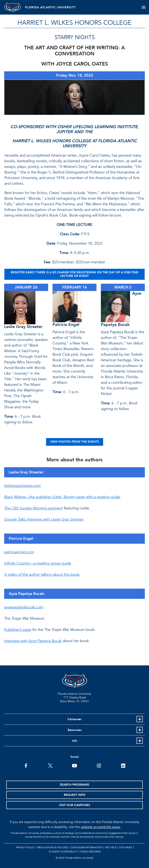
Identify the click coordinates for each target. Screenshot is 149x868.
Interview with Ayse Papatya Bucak (33, 641)
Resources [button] (75, 730)
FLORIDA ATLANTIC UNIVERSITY (50, 7)
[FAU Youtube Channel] (74, 765)
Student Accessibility (63, 852)
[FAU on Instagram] (99, 765)
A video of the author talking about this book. (42, 575)
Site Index (126, 847)
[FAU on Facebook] (26, 765)
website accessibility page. (101, 827)
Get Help (111, 847)
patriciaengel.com (19, 552)
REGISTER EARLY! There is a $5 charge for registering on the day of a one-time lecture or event (75, 274)
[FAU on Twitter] (50, 765)
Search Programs (74, 785)
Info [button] (75, 741)
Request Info (75, 795)
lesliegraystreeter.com (22, 486)
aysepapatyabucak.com (24, 607)
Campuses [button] (74, 719)
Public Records (91, 852)
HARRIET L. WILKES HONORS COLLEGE (74, 23)
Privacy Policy (25, 847)
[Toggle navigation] (143, 7)
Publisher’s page (18, 630)
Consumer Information (86, 847)
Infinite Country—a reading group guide (38, 563)
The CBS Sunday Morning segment (33, 508)
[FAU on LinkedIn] (123, 765)
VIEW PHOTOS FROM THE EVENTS (75, 442)
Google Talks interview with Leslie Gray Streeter (44, 519)
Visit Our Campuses (74, 805)
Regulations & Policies (53, 847)
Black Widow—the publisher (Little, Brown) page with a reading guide (62, 497)
